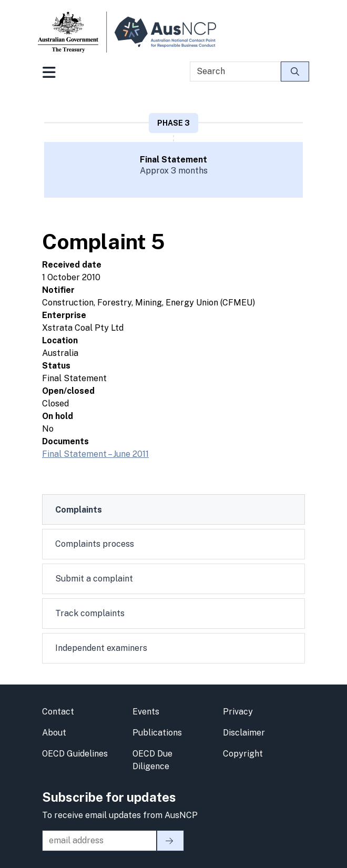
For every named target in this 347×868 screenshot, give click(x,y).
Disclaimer (244, 733)
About (54, 733)
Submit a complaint (94, 579)
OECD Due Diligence (152, 760)
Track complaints (90, 613)
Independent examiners (101, 648)
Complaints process (95, 544)
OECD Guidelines (75, 754)
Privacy (238, 712)
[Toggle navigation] (49, 76)
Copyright (243, 754)
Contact (58, 712)
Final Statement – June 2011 (95, 454)
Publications (157, 733)
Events (146, 712)
